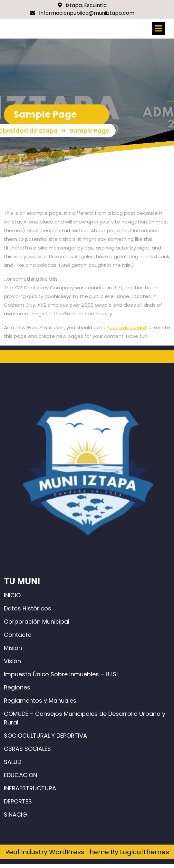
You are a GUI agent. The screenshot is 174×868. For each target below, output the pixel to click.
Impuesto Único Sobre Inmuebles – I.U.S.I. (62, 674)
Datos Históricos (28, 608)
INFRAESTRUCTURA (30, 788)
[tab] (159, 28)
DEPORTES (18, 801)
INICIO (12, 595)
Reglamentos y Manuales (40, 701)
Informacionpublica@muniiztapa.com (82, 13)
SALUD (13, 762)
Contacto (18, 635)
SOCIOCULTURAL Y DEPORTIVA (45, 736)
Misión (13, 648)
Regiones (17, 687)
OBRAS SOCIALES (27, 749)
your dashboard (127, 327)
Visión (12, 661)
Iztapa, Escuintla (82, 5)
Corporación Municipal (37, 622)
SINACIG (15, 815)
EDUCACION (20, 775)
